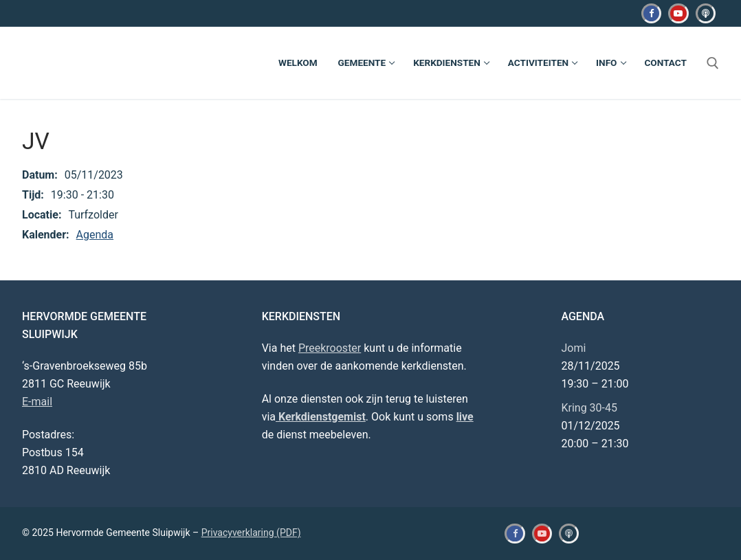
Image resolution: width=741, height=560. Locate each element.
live (465, 417)
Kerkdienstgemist (321, 417)
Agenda (95, 235)
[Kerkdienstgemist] (706, 13)
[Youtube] (678, 13)
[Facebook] (651, 13)
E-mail (37, 402)
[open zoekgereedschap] (713, 63)
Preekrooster (330, 348)
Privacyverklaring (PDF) (251, 533)
